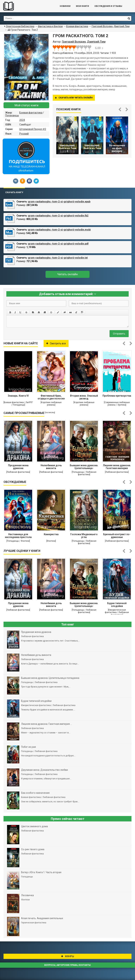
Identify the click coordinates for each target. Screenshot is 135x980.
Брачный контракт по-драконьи (117, 536)
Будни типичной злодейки (117, 605)
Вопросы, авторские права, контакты (67, 965)
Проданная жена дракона (18, 467)
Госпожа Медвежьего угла (84, 536)
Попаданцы (12, 115)
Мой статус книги (26, 105)
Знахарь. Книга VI (18, 396)
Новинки (65, 6)
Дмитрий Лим (122, 26)
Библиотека (26, 6)
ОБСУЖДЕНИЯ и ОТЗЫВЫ (108, 6)
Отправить (119, 334)
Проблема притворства (117, 396)
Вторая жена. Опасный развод (84, 397)
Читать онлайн (67, 274)
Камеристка (51, 534)
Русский (24, 134)
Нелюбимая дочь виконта (51, 467)
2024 (22, 120)
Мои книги (82, 6)
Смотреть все (56, 343)
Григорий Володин (102, 26)
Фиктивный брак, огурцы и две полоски (51, 397)
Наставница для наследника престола (18, 536)
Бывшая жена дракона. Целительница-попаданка (84, 467)
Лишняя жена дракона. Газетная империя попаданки (117, 467)
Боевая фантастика (31, 113)
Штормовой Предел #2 (33, 129)
